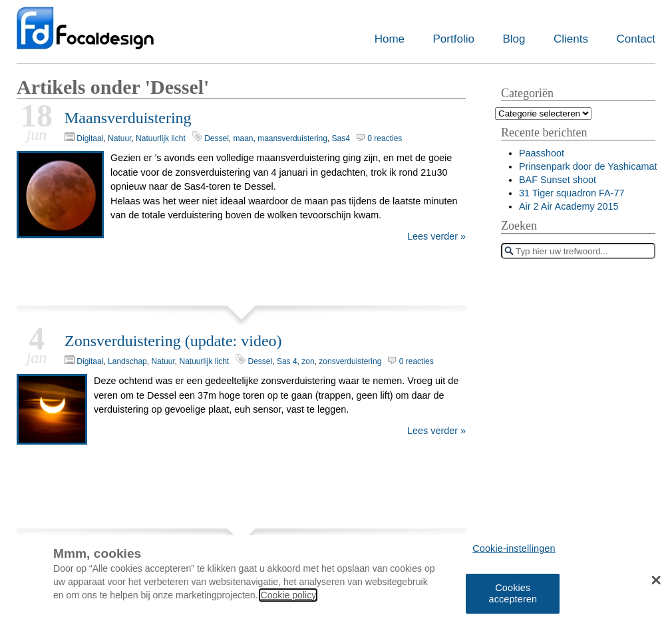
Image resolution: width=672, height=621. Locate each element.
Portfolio (454, 39)
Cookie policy (288, 598)
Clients (571, 39)
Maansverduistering (128, 118)
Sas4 (341, 138)
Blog (514, 39)
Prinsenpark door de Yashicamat (588, 166)
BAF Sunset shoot (558, 180)
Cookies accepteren (513, 597)
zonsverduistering (350, 361)
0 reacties (385, 138)
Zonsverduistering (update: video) (173, 341)
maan (244, 138)
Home (390, 39)
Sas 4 (287, 361)
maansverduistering (292, 138)
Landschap (127, 361)
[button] (656, 583)
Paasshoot (542, 153)
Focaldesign (85, 35)
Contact (636, 39)
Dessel (217, 138)
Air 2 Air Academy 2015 (569, 206)
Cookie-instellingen (514, 552)
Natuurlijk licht (161, 138)
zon (308, 361)
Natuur (119, 138)
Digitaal (90, 138)
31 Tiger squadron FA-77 (572, 193)
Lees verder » (436, 236)
